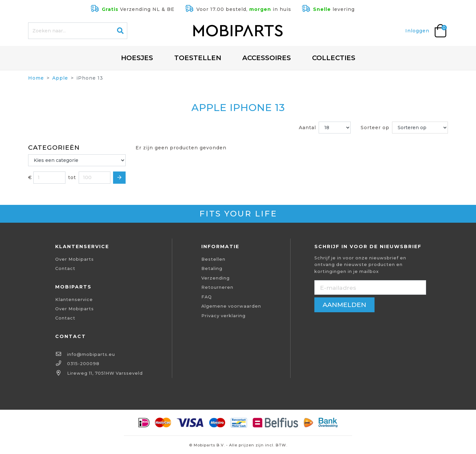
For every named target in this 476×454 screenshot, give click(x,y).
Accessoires (267, 58)
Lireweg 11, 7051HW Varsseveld (105, 373)
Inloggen (417, 31)
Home (36, 78)
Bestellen (213, 259)
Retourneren (217, 287)
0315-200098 (83, 364)
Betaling (212, 268)
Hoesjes (137, 58)
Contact (65, 268)
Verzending (216, 278)
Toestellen (198, 58)
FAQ (207, 297)
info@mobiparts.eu (91, 354)
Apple (60, 78)
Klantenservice (74, 300)
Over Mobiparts (75, 259)
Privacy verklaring (223, 316)
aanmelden (344, 305)
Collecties (334, 58)
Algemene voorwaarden (231, 306)
